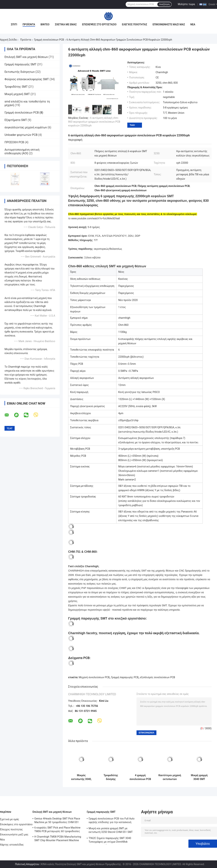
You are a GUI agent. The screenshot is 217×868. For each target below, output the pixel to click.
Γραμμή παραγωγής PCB (125, 677)
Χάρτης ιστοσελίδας (12, 845)
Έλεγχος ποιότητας (134, 24)
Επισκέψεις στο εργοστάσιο (99, 24)
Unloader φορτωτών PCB (21, 135)
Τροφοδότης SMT (16, 87)
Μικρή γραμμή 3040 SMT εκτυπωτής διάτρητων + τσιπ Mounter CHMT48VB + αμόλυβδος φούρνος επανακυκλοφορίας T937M (199, 777)
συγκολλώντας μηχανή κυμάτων (26, 127)
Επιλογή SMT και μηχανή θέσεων (26, 57)
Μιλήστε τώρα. (187, 4)
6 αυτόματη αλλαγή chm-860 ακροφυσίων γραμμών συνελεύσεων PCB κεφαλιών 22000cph (94, 122)
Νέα (193, 24)
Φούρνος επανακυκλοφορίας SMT (27, 79)
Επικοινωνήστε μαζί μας (169, 24)
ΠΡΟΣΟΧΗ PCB (14, 142)
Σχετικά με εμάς (66, 24)
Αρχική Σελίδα (8, 40)
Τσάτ (132, 125)
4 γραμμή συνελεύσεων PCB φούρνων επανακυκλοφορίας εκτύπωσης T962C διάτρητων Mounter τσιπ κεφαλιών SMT (140, 777)
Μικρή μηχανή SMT (17, 94)
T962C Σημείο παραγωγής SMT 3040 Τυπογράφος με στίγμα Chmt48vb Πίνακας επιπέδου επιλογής (110, 840)
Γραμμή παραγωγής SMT (20, 64)
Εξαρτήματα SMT (16, 120)
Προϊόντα (29, 24)
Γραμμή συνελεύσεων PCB (49, 40)
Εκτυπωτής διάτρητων (20, 72)
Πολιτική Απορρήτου (27, 864)
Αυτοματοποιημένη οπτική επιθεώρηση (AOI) (22, 151)
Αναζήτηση (164, 4)
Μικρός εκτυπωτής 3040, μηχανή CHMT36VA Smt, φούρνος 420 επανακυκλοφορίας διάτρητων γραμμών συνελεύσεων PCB (81, 777)
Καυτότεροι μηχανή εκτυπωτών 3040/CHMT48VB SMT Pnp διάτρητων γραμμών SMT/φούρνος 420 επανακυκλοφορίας (170, 777)
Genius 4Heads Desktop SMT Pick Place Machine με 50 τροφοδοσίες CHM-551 (57, 820)
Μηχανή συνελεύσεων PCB (94, 677)
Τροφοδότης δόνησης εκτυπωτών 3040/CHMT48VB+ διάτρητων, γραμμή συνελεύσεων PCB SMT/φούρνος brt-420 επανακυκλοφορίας (111, 777)
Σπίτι (14, 24)
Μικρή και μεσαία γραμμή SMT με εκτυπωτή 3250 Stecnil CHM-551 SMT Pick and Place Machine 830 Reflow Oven (112, 831)
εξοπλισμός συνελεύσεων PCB (158, 677)
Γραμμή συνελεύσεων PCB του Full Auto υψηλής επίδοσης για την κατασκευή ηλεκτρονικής (112, 821)
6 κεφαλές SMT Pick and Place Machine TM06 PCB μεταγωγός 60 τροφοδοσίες (57, 829)
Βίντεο (45, 24)
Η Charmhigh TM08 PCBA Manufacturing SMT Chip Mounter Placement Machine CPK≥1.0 (58, 839)
